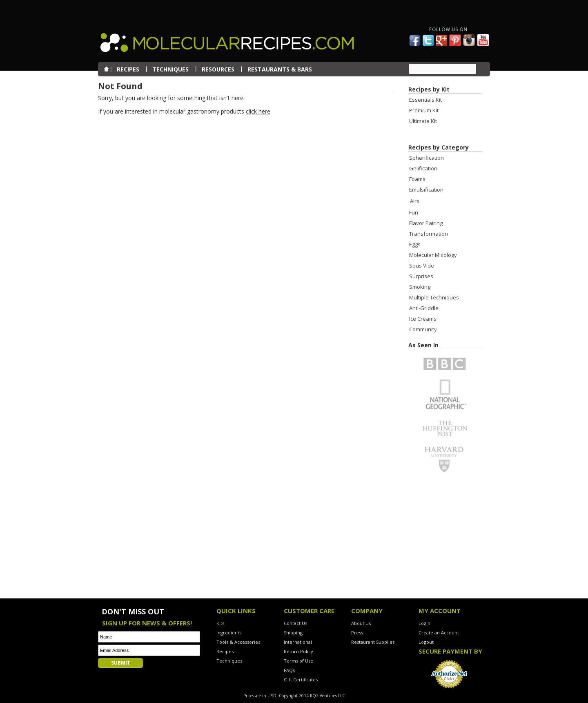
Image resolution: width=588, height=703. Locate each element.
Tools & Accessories (238, 642)
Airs (415, 201)
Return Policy (298, 651)
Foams (417, 179)
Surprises (421, 276)
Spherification (427, 158)
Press (357, 633)
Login (424, 623)
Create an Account (439, 633)
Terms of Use (298, 661)
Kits (220, 623)
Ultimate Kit (423, 121)
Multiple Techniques (434, 297)
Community (423, 329)
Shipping (293, 633)
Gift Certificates (301, 680)
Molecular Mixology (433, 255)
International (298, 642)
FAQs (289, 670)
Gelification (423, 168)
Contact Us (295, 623)
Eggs (415, 244)
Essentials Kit (425, 100)
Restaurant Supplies (373, 642)
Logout (426, 642)
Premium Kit (424, 110)
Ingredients (229, 633)
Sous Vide (422, 266)
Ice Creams (423, 319)
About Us (361, 623)
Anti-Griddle (424, 308)
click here (258, 111)
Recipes (225, 651)
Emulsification (426, 190)
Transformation (429, 234)
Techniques (229, 661)
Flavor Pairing (426, 223)
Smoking (420, 287)
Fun (414, 212)
